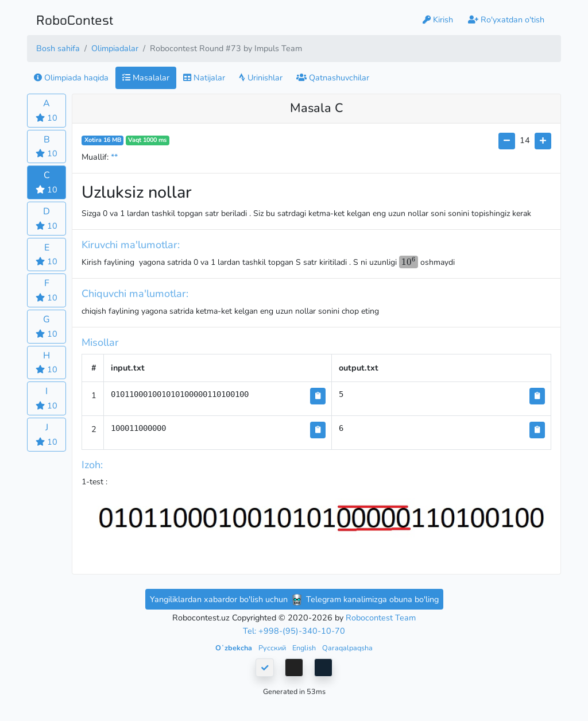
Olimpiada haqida (71, 78)
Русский (273, 648)
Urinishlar (261, 78)
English (305, 648)
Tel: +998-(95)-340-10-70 (294, 631)
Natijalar (204, 78)
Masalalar (146, 78)
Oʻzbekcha (235, 648)
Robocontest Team (381, 618)
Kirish (438, 20)
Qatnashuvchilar (333, 78)
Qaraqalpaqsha (347, 648)
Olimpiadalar (115, 48)
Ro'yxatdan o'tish (506, 20)
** (114, 157)
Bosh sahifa (58, 48)
